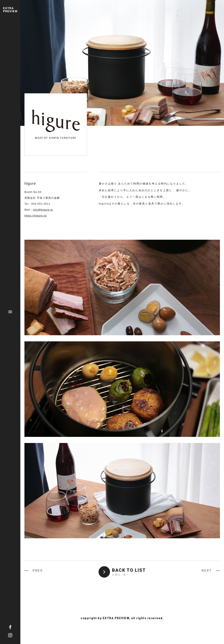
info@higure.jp (43, 210)
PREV (38, 571)
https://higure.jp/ (36, 216)
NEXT (207, 571)
